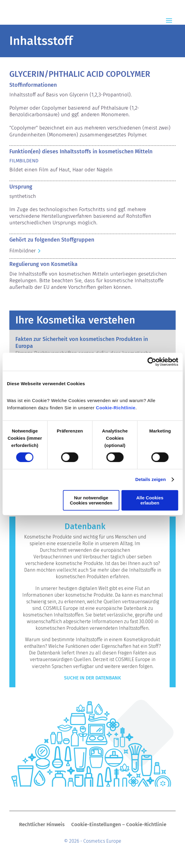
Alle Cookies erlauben (150, 500)
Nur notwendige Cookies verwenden (91, 500)
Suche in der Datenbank (92, 678)
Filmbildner (22, 251)
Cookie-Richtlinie (116, 408)
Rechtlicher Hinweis (42, 825)
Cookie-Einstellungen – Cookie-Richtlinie (119, 825)
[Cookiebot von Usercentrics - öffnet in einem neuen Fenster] (152, 362)
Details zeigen (150, 479)
